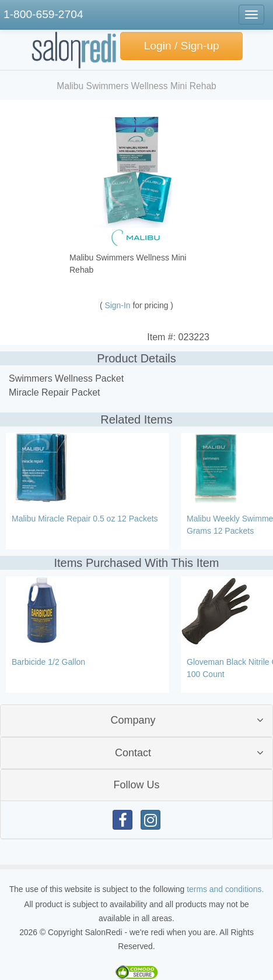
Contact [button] (133, 753)
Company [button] (133, 720)
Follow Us (136, 785)
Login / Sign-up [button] (182, 46)
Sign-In (119, 305)
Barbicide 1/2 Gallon (48, 662)
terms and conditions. (225, 889)
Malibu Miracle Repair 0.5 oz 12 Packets (85, 519)
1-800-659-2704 (43, 14)
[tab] (136, 720)
